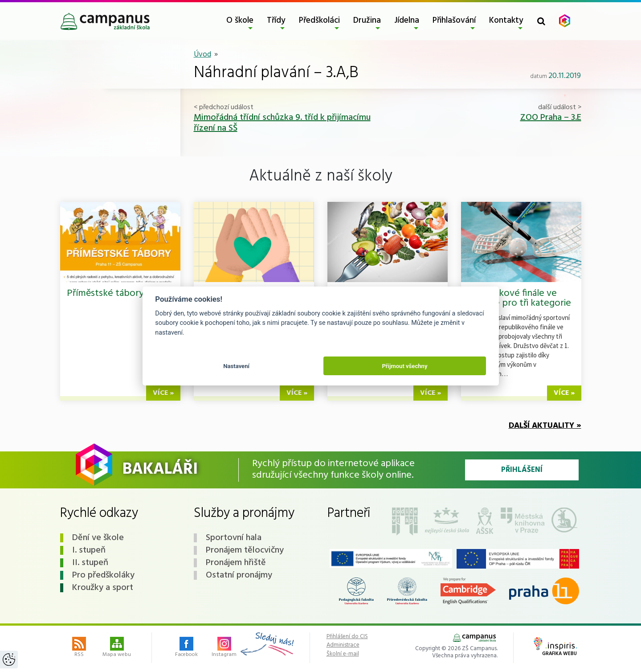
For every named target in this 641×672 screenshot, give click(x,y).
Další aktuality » (545, 426)
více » (163, 393)
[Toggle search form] (541, 21)
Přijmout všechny (404, 366)
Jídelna (407, 20)
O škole (240, 20)
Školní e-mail (343, 654)
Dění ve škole (98, 538)
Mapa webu (117, 648)
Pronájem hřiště (236, 563)
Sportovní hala (234, 538)
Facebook (186, 648)
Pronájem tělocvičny (245, 550)
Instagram (224, 648)
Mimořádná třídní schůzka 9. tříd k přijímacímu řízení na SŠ (282, 123)
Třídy (276, 20)
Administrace (343, 645)
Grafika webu (555, 647)
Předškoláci (319, 20)
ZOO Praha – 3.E (551, 118)
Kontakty (506, 20)
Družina (367, 20)
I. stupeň (89, 550)
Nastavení (236, 366)
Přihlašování (454, 20)
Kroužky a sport (103, 588)
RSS (79, 648)
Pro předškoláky (103, 575)
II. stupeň (90, 563)
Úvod (202, 55)
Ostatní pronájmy (239, 575)
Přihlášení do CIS (347, 637)
